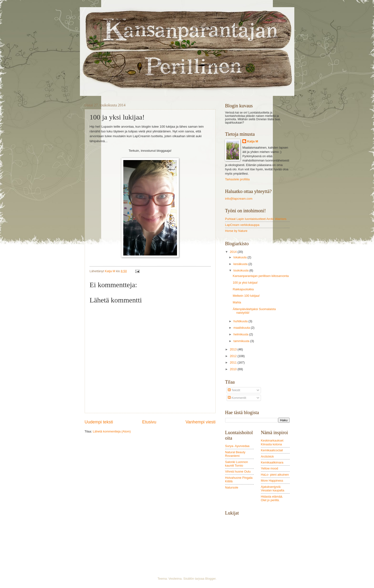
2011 (234, 362)
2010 (234, 369)
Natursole (232, 487)
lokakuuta (241, 257)
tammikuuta (242, 341)
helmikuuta (241, 334)
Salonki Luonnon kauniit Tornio (237, 464)
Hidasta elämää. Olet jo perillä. (272, 498)
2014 (234, 252)
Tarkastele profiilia (237, 179)
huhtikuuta (241, 321)
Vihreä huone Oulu (238, 471)
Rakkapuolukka (243, 289)
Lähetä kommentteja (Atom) (112, 431)
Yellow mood (270, 468)
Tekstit (234, 390)
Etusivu (149, 422)
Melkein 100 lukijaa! (246, 296)
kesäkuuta (241, 264)
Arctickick (267, 456)
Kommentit (237, 398)
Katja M (253, 141)
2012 (234, 356)
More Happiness (272, 481)
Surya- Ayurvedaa (237, 446)
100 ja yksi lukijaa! (245, 283)
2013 (234, 349)
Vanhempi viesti (201, 422)
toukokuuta (242, 270)
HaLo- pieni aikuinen (275, 475)
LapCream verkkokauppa (242, 225)
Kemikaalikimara (272, 462)
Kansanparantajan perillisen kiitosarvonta (261, 276)
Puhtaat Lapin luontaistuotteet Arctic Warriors (256, 219)
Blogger (210, 579)
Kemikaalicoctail (272, 450)
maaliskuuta (242, 328)
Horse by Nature (236, 231)
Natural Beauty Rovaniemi (235, 454)
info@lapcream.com (239, 199)
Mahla (237, 302)
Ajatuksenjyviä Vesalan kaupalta (273, 489)
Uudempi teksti (99, 422)
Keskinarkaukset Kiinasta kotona (272, 442)
